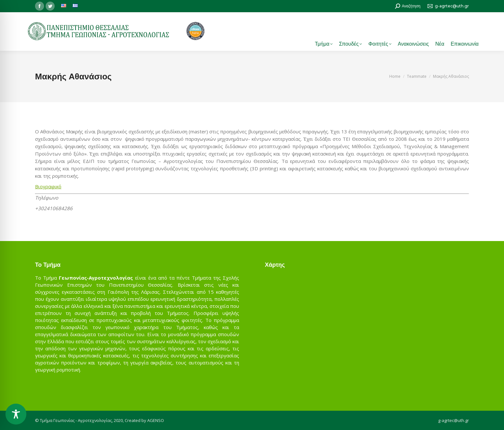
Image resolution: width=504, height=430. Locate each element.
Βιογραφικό (48, 186)
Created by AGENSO (144, 420)
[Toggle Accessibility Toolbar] (16, 414)
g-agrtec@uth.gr (454, 420)
